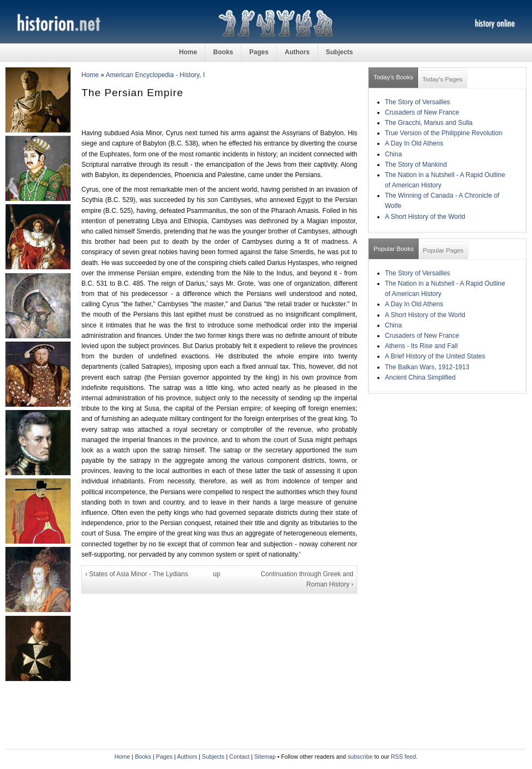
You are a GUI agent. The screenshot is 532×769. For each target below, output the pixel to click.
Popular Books (394, 249)
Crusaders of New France (422, 112)
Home (188, 52)
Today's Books (393, 77)
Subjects (339, 52)
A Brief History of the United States (435, 356)
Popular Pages (443, 250)
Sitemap (265, 757)
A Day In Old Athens (414, 143)
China (393, 154)
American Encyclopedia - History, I (156, 75)
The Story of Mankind (416, 165)
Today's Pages (442, 79)
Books (223, 52)
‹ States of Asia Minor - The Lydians (137, 574)
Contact (239, 757)
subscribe (360, 757)
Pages (259, 52)
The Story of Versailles (417, 102)
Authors (297, 52)
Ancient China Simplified (420, 377)
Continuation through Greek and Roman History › (307, 579)
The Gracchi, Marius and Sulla (429, 123)
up (216, 574)
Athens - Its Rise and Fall (421, 346)
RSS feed (403, 757)
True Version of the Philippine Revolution (444, 133)
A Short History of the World (425, 217)
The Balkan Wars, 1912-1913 (427, 367)
